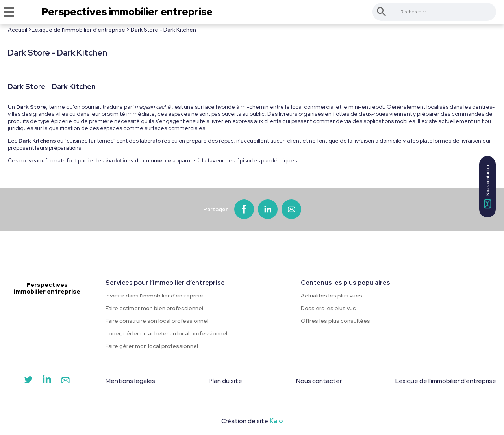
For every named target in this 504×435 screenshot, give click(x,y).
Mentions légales (130, 381)
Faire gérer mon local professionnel (152, 346)
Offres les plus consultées (335, 321)
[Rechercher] (382, 12)
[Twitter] (28, 381)
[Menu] (9, 12)
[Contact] (65, 381)
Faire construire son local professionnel (157, 321)
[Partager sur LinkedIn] (268, 209)
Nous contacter (319, 381)
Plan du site (225, 381)
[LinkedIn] (47, 381)
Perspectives (127, 12)
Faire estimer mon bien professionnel (154, 308)
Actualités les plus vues (332, 296)
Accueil (18, 30)
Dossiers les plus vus (328, 308)
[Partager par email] (291, 209)
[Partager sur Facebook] (244, 209)
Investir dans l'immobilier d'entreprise (154, 296)
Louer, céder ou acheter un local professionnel (166, 333)
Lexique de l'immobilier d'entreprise (78, 30)
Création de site (252, 421)
